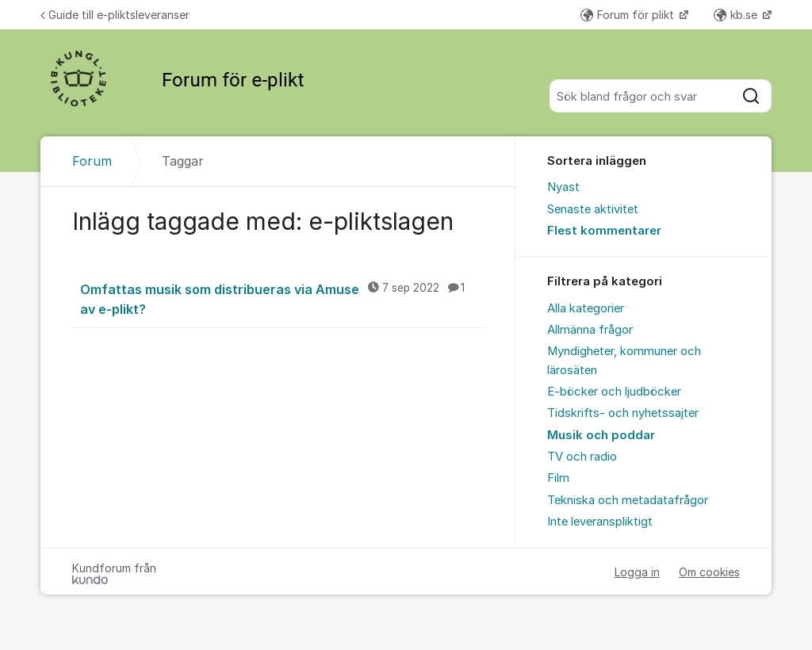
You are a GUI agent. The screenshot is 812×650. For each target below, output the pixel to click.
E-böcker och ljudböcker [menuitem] (614, 392)
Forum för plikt (629, 15)
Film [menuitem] (558, 478)
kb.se (737, 15)
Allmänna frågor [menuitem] (590, 330)
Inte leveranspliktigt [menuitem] (600, 522)
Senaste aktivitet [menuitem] (593, 209)
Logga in (637, 572)
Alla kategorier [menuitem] (586, 308)
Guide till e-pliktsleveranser (115, 15)
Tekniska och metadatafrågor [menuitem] (628, 500)
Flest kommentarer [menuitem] (604, 231)
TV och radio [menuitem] (582, 457)
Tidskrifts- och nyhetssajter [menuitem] (623, 413)
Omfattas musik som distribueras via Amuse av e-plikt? (282, 298)
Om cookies (709, 572)
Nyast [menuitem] (563, 187)
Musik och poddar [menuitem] (601, 435)
